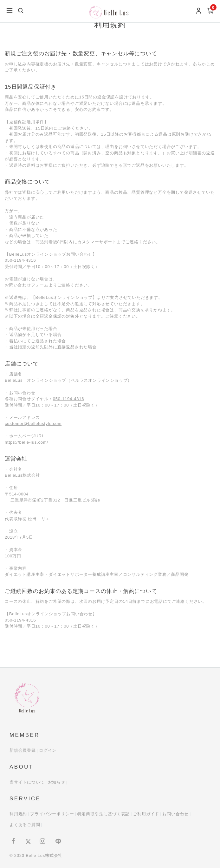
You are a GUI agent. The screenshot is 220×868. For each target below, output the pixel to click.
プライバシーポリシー (52, 814)
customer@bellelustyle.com (33, 424)
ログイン (48, 750)
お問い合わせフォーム (27, 285)
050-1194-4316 (20, 260)
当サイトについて (27, 782)
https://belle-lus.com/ (26, 442)
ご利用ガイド (146, 814)
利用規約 (18, 814)
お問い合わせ (175, 814)
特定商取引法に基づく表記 (104, 814)
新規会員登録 (23, 750)
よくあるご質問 (25, 825)
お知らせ (57, 782)
